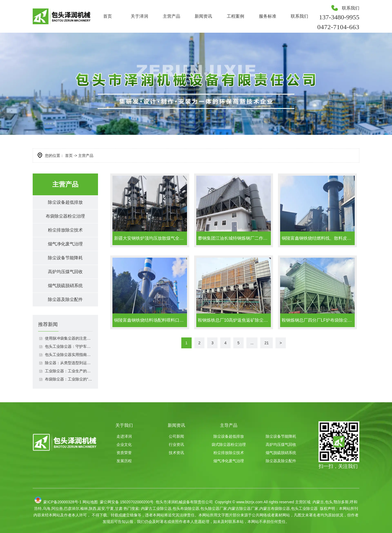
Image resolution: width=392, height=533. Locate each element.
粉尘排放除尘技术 (65, 230)
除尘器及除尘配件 (65, 299)
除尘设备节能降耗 (65, 258)
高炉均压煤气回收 (65, 272)
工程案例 (235, 16)
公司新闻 (176, 436)
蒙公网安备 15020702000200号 (126, 502)
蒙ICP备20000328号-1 (62, 502)
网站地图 (90, 502)
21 (267, 343)
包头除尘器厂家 (214, 508)
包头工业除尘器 (304, 508)
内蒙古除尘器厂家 (243, 508)
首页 (108, 16)
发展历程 (124, 461)
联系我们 (299, 16)
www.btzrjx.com (249, 502)
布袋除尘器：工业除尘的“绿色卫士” (69, 379)
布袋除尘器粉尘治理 (65, 216)
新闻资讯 (203, 16)
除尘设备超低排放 (65, 202)
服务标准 (268, 16)
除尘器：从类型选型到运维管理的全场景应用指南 (69, 363)
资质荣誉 (124, 453)
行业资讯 (176, 444)
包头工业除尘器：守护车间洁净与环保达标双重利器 (69, 346)
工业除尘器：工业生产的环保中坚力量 (69, 371)
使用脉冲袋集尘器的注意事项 (69, 338)
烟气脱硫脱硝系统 (65, 286)
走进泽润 (124, 436)
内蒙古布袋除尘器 (275, 508)
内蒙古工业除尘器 (156, 508)
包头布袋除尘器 (186, 508)
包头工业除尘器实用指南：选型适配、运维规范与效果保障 (69, 355)
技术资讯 (176, 453)
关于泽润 (139, 16)
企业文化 (124, 444)
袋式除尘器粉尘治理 (229, 444)
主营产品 (171, 16)
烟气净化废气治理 (65, 244)
